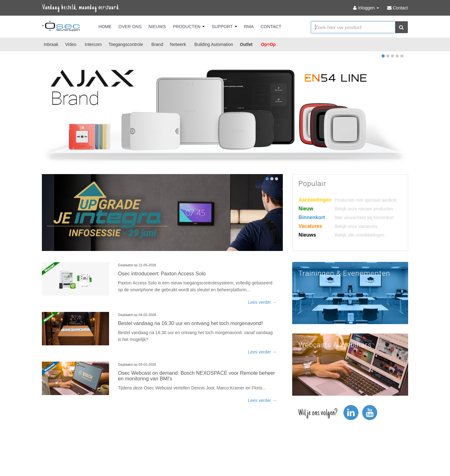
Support (224, 27)
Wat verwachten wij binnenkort (364, 218)
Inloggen (367, 8)
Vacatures (310, 226)
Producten (189, 27)
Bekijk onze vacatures (356, 226)
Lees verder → (262, 302)
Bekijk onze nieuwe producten (364, 209)
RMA (249, 27)
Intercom (93, 44)
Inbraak (51, 44)
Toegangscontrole (126, 44)
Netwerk (178, 44)
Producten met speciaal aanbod (365, 200)
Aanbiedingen (315, 200)
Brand (157, 44)
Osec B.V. (61, 27)
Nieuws (157, 27)
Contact (271, 27)
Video (71, 44)
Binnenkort (312, 217)
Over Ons (130, 27)
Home (105, 27)
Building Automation (214, 44)
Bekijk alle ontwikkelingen (360, 235)
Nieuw (306, 209)
